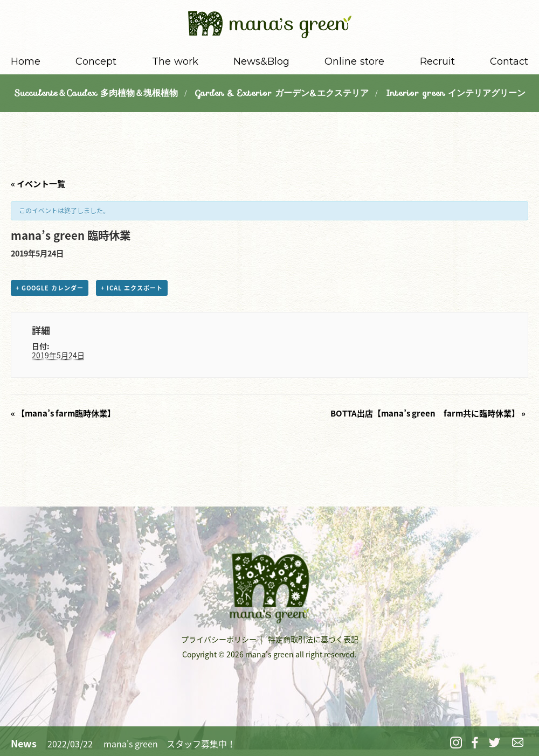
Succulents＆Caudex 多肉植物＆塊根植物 (96, 93)
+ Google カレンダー (50, 288)
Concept (96, 61)
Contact (509, 61)
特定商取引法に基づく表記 (313, 639)
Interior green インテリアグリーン (456, 93)
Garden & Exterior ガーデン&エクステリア (282, 93)
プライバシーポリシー (219, 639)
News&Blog (261, 61)
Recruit (437, 61)
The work (175, 61)
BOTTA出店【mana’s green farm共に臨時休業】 (428, 413)
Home (26, 61)
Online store (354, 61)
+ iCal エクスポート (132, 288)
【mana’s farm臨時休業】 (63, 413)
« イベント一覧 (38, 184)
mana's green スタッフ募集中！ (170, 744)
